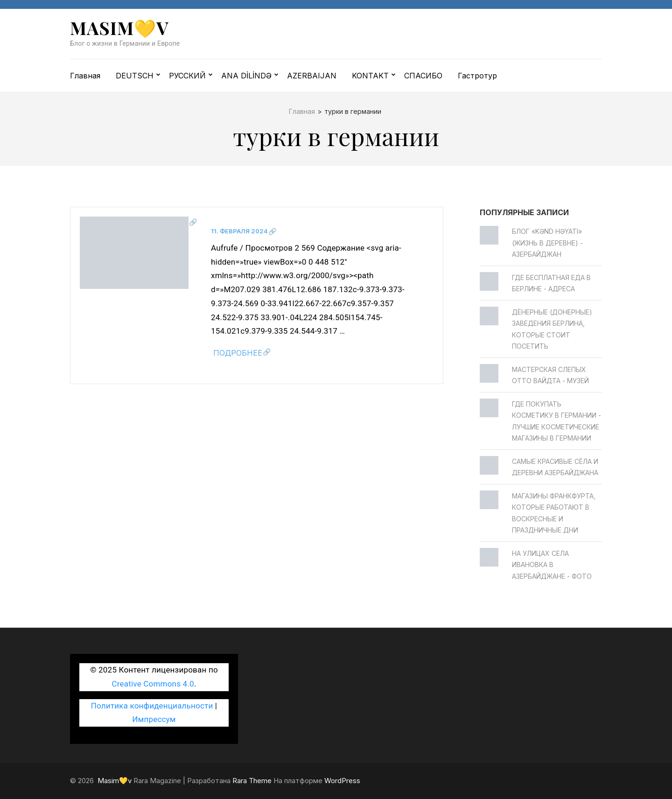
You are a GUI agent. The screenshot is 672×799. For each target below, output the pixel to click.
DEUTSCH (135, 76)
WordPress (342, 781)
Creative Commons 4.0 (153, 684)
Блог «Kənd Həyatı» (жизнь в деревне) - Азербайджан (547, 243)
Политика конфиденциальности (152, 706)
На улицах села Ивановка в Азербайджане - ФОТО (552, 565)
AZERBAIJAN (312, 76)
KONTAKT (370, 76)
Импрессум (154, 719)
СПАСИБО (423, 76)
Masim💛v (119, 28)
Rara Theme (252, 781)
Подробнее (238, 353)
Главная (85, 76)
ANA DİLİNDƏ (246, 76)
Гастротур (477, 76)
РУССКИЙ (187, 76)
